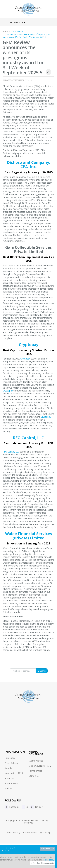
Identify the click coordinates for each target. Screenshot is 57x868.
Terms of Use (35, 771)
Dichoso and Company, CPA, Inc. (29, 164)
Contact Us (34, 776)
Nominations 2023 (14, 773)
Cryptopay (29, 345)
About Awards (11, 783)
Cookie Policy (30, 832)
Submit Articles (36, 761)
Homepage (10, 758)
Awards (8, 768)
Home (5, 31)
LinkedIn (37, 807)
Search (42, 671)
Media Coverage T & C (40, 766)
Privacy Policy (13, 832)
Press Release (11, 763)
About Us (9, 778)
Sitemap (45, 832)
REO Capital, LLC (28, 438)
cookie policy (48, 860)
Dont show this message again (42, 863)
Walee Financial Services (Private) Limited (28, 536)
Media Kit (9, 788)
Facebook (12, 807)
